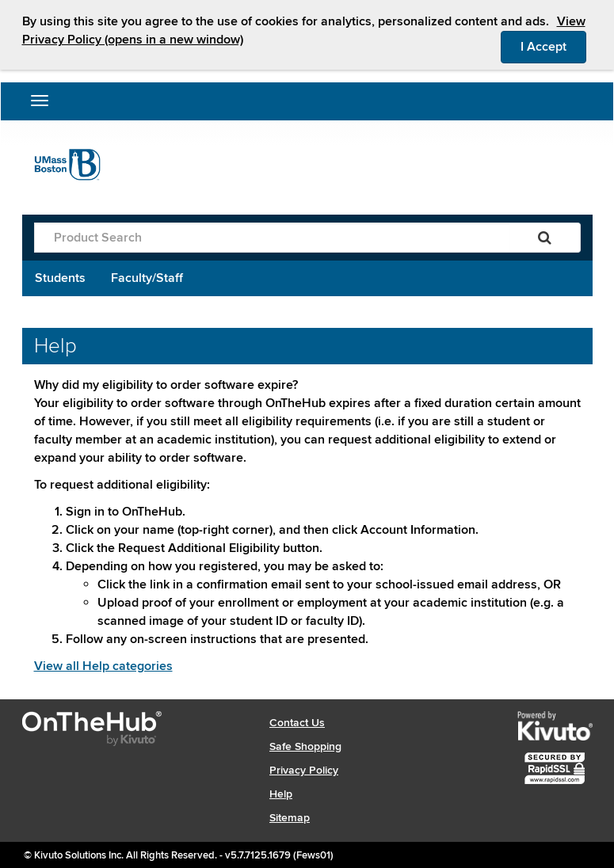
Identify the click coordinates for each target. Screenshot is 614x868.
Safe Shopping (305, 746)
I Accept (553, 46)
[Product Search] (272, 238)
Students (60, 278)
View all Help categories (103, 666)
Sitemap (290, 818)
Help (281, 794)
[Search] (545, 238)
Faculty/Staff (147, 278)
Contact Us (297, 723)
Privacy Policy (304, 770)
